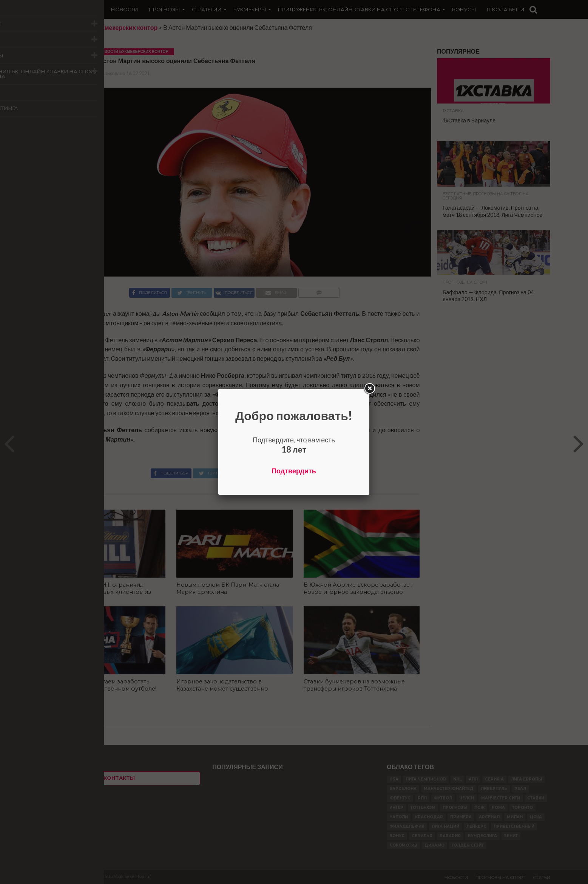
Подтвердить (294, 471)
